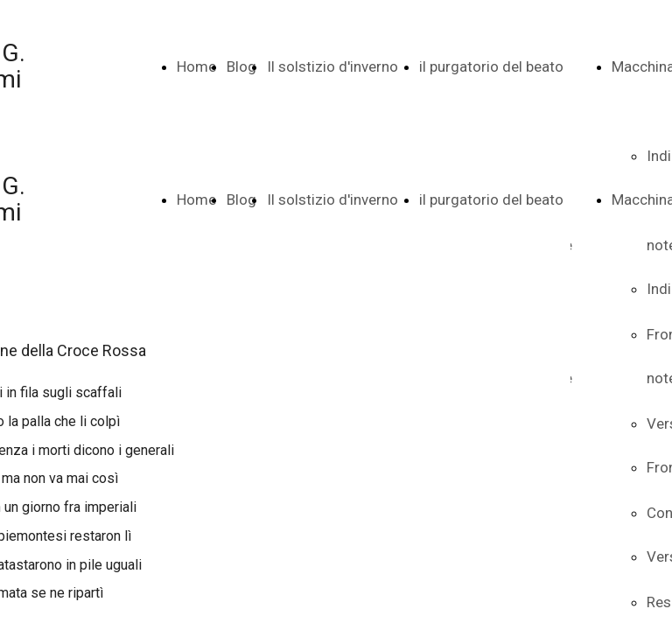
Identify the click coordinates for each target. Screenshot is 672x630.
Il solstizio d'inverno (332, 66)
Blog (241, 66)
